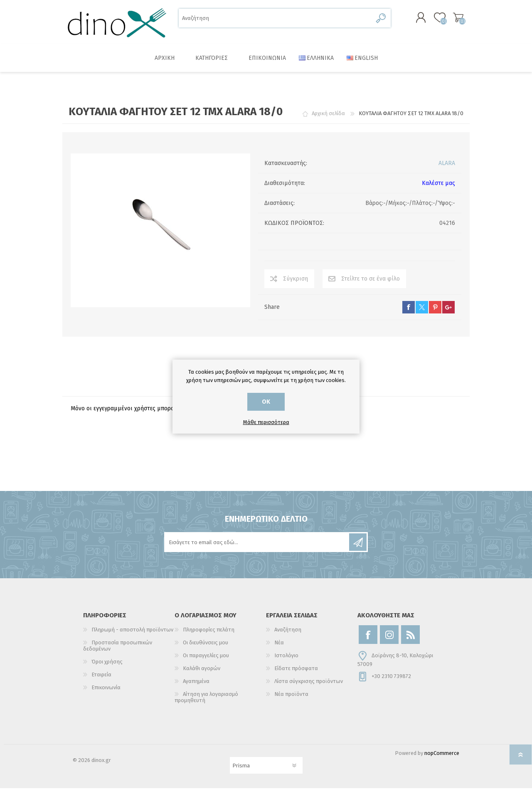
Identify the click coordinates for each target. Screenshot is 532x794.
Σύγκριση (296, 285)
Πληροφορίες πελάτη (209, 635)
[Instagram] (389, 640)
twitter (422, 313)
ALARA (447, 169)
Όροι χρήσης (107, 667)
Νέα (279, 648)
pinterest (435, 313)
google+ (448, 313)
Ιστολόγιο (286, 661)
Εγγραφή (358, 548)
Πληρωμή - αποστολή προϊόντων (132, 635)
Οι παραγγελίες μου (206, 661)
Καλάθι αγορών (450, 20)
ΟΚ (266, 402)
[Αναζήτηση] (275, 21)
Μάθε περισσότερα (266, 422)
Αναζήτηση (381, 21)
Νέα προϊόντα (291, 700)
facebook (409, 313)
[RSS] (410, 640)
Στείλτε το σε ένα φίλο (371, 285)
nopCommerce (442, 759)
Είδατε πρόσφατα (296, 674)
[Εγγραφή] (257, 548)
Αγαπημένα (196, 687)
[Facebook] (368, 640)
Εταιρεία (101, 680)
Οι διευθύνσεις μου (206, 648)
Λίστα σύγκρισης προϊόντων (309, 687)
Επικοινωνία (106, 693)
